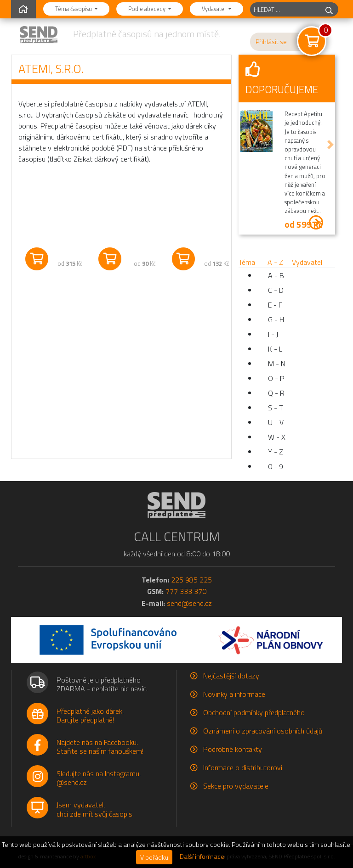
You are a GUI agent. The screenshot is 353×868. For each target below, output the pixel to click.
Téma (247, 262)
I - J (273, 334)
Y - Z (276, 452)
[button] (243, 145)
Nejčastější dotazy (231, 676)
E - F (275, 305)
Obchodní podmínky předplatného (254, 712)
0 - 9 (276, 466)
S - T (276, 408)
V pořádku (154, 857)
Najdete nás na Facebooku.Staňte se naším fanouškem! (100, 747)
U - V (276, 422)
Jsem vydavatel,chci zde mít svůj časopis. (95, 809)
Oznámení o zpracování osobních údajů (263, 731)
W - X (277, 437)
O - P (276, 378)
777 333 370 (186, 591)
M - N (277, 364)
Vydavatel (214, 9)
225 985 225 (191, 580)
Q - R (276, 393)
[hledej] (329, 9)
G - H (276, 319)
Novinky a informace (234, 694)
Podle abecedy (148, 9)
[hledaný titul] (285, 9)
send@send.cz (189, 603)
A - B (276, 275)
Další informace (202, 857)
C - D (276, 290)
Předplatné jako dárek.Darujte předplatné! (90, 715)
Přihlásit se (271, 42)
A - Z (275, 262)
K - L (275, 349)
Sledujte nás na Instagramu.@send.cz (99, 778)
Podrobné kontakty (233, 749)
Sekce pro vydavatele (236, 786)
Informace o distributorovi (243, 767)
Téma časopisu (74, 9)
